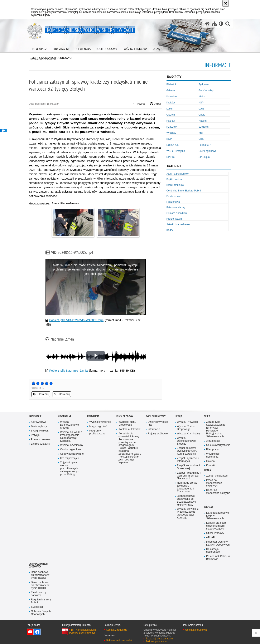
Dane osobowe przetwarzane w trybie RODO (40, 575)
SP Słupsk (204, 157)
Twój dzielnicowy (156, 416)
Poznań (171, 121)
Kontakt (211, 466)
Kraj (201, 133)
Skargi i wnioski (40, 431)
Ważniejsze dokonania (213, 455)
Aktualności (213, 441)
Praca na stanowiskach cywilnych (214, 483)
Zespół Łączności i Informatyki (188, 460)
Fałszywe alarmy (176, 208)
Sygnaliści (37, 607)
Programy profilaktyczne (97, 432)
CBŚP (202, 139)
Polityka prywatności (157, 641)
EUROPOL (173, 145)
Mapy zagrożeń (98, 426)
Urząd (178, 416)
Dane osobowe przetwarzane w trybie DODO (40, 585)
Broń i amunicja (175, 185)
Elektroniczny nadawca (39, 594)
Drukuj (155, 104)
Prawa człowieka (41, 440)
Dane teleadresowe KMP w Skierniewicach (218, 516)
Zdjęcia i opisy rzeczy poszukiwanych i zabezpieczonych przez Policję (70, 469)
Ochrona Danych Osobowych (38, 565)
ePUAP (210, 538)
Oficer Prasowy (215, 533)
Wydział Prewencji (100, 422)
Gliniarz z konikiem (177, 213)
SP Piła (171, 157)
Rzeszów (172, 127)
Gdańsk (171, 91)
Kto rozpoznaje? (70, 458)
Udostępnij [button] (41, 394)
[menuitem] (40, 48)
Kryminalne (65, 416)
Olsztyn (171, 115)
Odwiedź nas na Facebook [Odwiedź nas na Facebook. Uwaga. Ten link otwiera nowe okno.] (37, 632)
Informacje (35, 416)
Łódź (201, 109)
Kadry (170, 230)
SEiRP (207, 416)
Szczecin (203, 127)
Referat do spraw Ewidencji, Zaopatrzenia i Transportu (187, 487)
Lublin (170, 109)
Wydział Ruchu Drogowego (127, 423)
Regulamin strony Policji (41, 601)
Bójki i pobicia (174, 179)
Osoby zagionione (71, 450)
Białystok (172, 84)
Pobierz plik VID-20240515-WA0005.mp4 (76, 320)
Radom (203, 121)
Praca (208, 470)
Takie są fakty (39, 426)
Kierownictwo (39, 422)
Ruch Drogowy (125, 416)
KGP (169, 139)
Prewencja (93, 416)
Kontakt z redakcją (116, 630)
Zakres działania (40, 444)
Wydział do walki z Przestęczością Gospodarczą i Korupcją (188, 513)
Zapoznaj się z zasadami (159, 639)
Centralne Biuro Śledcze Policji (184, 191)
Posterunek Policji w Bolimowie (218, 558)
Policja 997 (205, 145)
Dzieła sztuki (174, 196)
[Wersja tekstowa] (221, 24)
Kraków (171, 103)
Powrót (139, 104)
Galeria (210, 461)
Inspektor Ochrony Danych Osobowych (218, 543)
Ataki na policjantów (178, 174)
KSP (201, 103)
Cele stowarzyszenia (218, 445)
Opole (202, 115)
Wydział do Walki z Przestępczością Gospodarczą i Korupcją (71, 437)
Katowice (172, 97)
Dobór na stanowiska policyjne (218, 492)
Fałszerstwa (173, 202)
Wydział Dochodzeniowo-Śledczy (70, 425)
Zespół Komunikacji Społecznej (188, 467)
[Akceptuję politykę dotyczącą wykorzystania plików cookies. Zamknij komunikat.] (226, 3)
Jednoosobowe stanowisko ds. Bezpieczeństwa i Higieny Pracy (187, 500)
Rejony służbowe (158, 434)
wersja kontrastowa (196, 630)
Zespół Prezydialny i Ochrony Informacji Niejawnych (189, 476)
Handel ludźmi (174, 219)
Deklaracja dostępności (213, 551)
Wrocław (171, 133)
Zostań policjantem (217, 476)
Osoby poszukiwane (72, 454)
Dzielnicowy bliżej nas (158, 423)
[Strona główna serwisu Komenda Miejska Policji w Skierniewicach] (207, 24)
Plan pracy (212, 450)
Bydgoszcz (204, 84)
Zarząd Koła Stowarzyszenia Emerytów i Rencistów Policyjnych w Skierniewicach (215, 429)
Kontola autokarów (129, 429)
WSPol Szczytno (176, 151)
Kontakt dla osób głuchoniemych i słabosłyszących (216, 526)
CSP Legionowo (207, 151)
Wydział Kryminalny (72, 445)
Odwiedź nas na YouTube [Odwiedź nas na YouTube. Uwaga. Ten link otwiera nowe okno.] (30, 632)
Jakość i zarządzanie (178, 224)
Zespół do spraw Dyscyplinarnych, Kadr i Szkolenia (187, 451)
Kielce (202, 97)
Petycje (35, 435)
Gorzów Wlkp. (206, 91)
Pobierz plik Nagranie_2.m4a (68, 371)
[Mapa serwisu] (214, 24)
